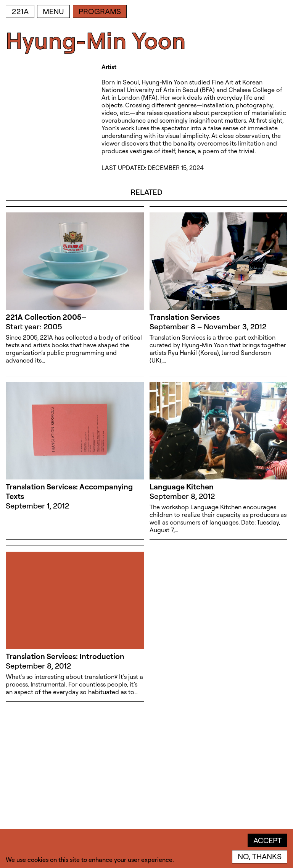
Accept (267, 840)
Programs (100, 11)
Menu (53, 11)
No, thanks (260, 856)
